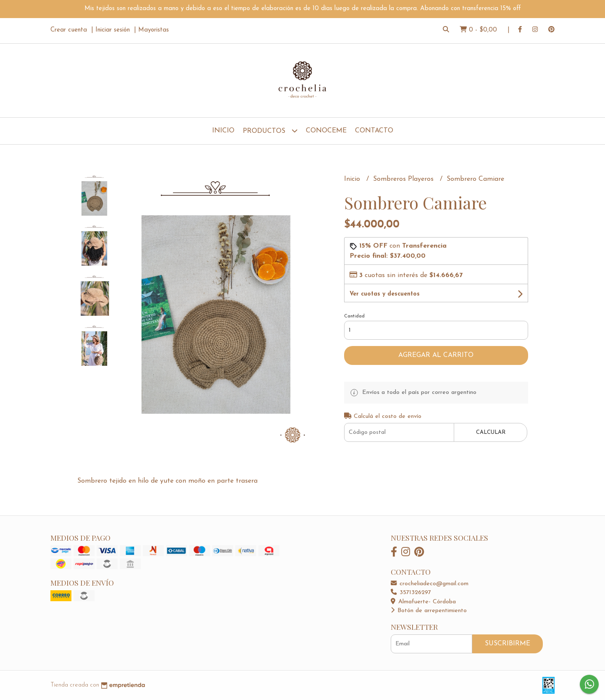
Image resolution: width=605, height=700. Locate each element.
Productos (270, 131)
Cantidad (354, 316)
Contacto (374, 131)
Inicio (223, 131)
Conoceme (326, 131)
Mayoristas (154, 30)
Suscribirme (508, 644)
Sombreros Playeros (404, 179)
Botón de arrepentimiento (429, 611)
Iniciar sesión (113, 30)
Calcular (491, 432)
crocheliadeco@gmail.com (430, 584)
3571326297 (411, 593)
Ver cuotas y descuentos (385, 294)
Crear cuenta (69, 30)
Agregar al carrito (436, 355)
